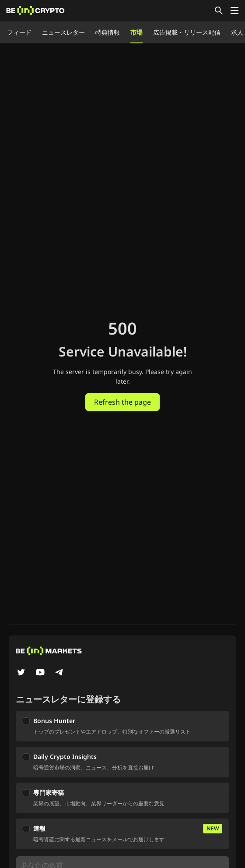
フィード (19, 32)
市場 (136, 32)
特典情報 (108, 32)
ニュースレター (63, 32)
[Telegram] (59, 673)
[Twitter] (21, 673)
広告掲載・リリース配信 (187, 32)
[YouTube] (40, 673)
